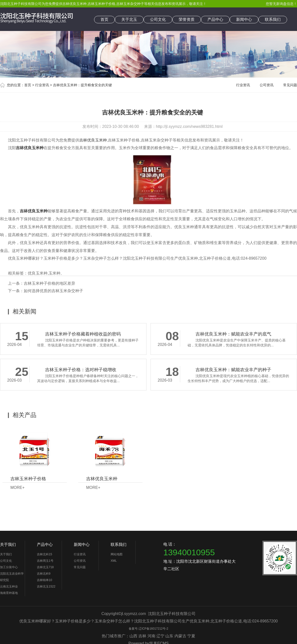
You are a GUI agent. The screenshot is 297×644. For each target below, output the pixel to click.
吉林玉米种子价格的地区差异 (49, 283)
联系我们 (273, 19)
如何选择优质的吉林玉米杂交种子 (53, 291)
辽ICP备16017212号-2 (153, 629)
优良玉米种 (38, 273)
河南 (151, 636)
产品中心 (215, 19)
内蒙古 (180, 636)
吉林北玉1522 (46, 587)
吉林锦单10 (44, 580)
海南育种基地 (9, 593)
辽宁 (160, 636)
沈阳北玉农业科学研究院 (12, 577)
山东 (169, 636)
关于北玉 (129, 19)
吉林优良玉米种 (74, 4)
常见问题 (290, 85)
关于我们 (8, 545)
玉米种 (54, 273)
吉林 (142, 636)
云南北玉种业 (9, 587)
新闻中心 (244, 19)
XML (114, 561)
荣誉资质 (187, 19)
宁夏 (191, 636)
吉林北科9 (44, 574)
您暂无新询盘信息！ (281, 4)
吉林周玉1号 (45, 561)
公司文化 (158, 19)
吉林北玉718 (45, 567)
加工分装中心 (9, 567)
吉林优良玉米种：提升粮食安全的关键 (82, 85)
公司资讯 (267, 85)
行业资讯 (42, 85)
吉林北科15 (44, 554)
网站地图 (117, 554)
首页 (104, 19)
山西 (133, 636)
